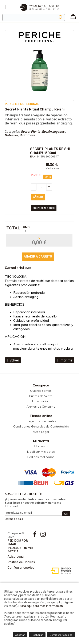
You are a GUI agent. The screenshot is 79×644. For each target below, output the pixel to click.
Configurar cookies (21, 568)
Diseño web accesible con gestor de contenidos (60, 571)
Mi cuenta (41, 441)
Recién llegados (53, 132)
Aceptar (20, 635)
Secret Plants (31, 132)
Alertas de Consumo (41, 407)
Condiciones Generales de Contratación (41, 426)
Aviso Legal (41, 432)
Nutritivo (11, 135)
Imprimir (65, 360)
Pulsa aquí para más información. (41, 606)
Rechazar (37, 635)
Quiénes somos (41, 391)
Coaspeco (41, 385)
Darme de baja (14, 519)
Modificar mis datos (41, 452)
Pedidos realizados (41, 457)
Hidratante (27, 135)
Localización (41, 401)
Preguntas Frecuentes (41, 421)
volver (13, 360)
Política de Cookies (21, 562)
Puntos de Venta (41, 396)
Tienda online (41, 416)
